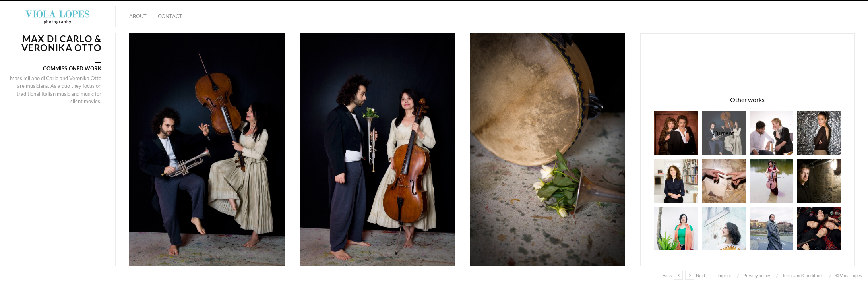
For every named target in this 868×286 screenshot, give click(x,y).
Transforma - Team (676, 228)
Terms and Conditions (803, 275)
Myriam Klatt (676, 181)
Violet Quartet (819, 228)
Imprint (724, 275)
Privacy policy (757, 275)
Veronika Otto (771, 181)
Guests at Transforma (724, 228)
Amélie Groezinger (819, 133)
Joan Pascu (771, 228)
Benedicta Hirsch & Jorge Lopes (771, 133)
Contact (170, 16)
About (138, 16)
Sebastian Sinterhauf (819, 181)
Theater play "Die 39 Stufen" (676, 133)
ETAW (724, 181)
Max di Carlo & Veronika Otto (724, 133)
